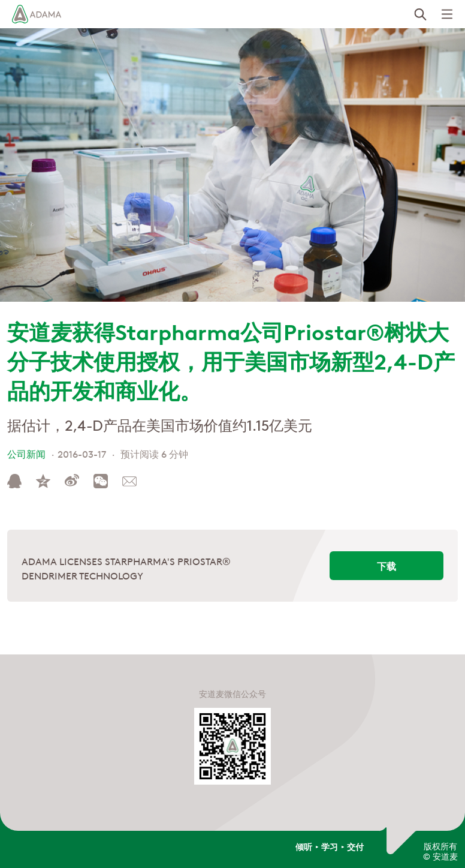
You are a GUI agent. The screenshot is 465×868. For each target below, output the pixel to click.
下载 (387, 566)
